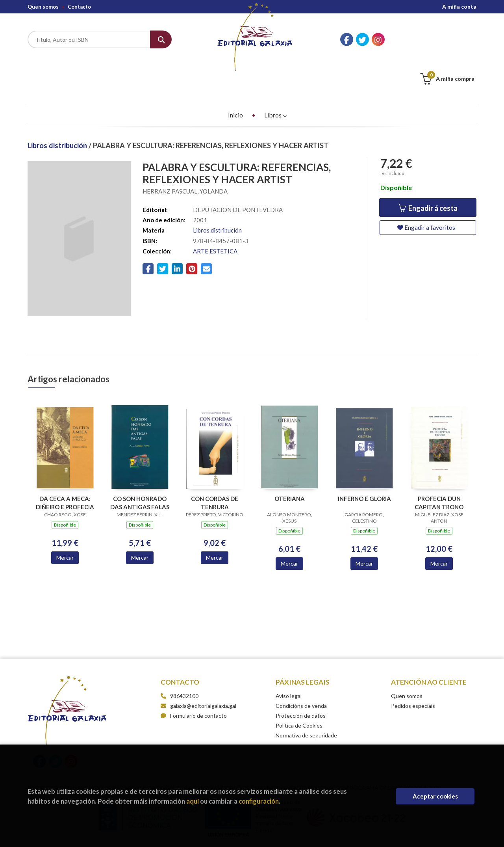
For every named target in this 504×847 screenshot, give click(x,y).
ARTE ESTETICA (215, 212)
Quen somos (43, 7)
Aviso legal (289, 656)
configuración (259, 801)
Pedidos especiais (413, 666)
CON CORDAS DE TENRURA (215, 463)
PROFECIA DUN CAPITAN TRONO (439, 463)
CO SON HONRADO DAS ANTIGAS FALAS (140, 463)
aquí (193, 801)
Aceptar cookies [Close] (435, 796)
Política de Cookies (299, 686)
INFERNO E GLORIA (364, 459)
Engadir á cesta (428, 168)
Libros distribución (58, 106)
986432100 (184, 656)
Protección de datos (301, 676)
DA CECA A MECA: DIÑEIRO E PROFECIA (65, 463)
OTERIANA (290, 459)
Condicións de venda (301, 666)
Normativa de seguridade (306, 696)
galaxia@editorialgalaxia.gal (198, 666)
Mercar (65, 518)
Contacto (79, 7)
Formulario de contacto (194, 676)
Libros (275, 75)
